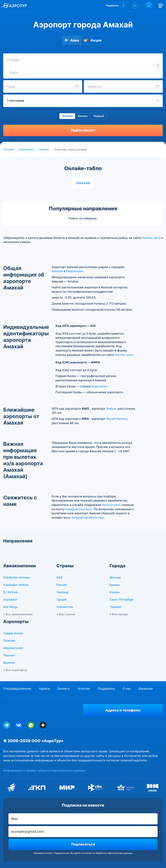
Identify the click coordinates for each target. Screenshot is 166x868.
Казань (115, 592)
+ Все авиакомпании (18, 614)
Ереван (115, 585)
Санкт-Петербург (122, 600)
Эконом (67, 116)
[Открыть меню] (161, 6)
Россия (61, 585)
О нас (127, 689)
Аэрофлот (10, 600)
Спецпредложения (17, 689)
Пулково (9, 641)
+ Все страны (66, 614)
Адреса (44, 689)
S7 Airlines (10, 592)
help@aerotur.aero (79, 509)
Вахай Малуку (117, 419)
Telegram (78, 518)
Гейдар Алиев (13, 633)
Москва (115, 578)
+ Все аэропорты (15, 670)
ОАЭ (59, 578)
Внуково (9, 663)
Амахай (44, 150)
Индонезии (75, 271)
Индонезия (26, 150)
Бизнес (83, 116)
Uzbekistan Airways (17, 578)
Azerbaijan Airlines (16, 585)
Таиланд (62, 592)
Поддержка (106, 689)
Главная (9, 150)
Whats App (96, 518)
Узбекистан (65, 607)
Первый (99, 116)
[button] (116, 6)
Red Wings (10, 607)
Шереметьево (13, 648)
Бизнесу (64, 689)
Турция (61, 600)
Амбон (111, 409)
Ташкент (116, 607)
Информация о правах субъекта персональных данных (44, 771)
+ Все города (119, 614)
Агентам (84, 689)
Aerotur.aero (151, 238)
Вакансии (146, 689)
